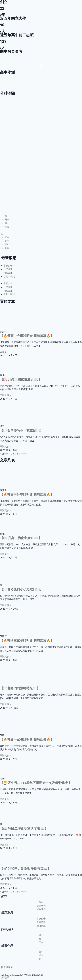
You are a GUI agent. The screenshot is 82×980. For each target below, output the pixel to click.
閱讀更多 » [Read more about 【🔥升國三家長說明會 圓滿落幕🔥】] (5, 656)
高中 (7, 219)
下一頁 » (23, 454)
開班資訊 (8, 273)
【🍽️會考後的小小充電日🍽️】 (22, 431)
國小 (7, 223)
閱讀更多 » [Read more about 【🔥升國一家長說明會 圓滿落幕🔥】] (5, 755)
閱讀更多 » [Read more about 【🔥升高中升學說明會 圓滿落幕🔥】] (5, 352)
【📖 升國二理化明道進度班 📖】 (24, 829)
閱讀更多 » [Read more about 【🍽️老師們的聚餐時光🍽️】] (5, 704)
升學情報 (8, 269)
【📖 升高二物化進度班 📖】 (21, 379)
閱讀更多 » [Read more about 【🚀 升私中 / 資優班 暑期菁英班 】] (5, 884)
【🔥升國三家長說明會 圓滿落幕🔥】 (27, 641)
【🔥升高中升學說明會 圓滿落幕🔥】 (27, 336)
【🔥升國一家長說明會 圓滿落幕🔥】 (27, 739)
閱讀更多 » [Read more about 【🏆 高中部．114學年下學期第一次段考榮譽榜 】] (5, 799)
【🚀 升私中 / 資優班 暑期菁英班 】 (25, 868)
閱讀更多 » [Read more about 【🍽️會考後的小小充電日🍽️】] (5, 446)
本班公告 (8, 266)
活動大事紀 (9, 276)
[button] (41, 234)
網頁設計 (6, 977)
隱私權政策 (7, 967)
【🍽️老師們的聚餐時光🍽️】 (20, 688)
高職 (7, 227)
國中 (7, 216)
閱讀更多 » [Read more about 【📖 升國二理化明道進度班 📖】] (5, 845)
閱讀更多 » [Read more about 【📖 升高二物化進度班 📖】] (5, 395)
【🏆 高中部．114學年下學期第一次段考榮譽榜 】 (36, 783)
